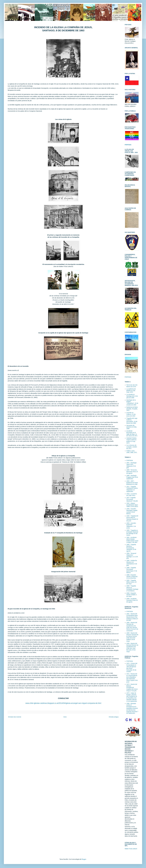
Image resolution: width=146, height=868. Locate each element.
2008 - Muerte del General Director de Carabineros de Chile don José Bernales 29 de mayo (132, 647)
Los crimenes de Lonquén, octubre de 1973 (132, 447)
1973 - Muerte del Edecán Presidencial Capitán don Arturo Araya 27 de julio (132, 687)
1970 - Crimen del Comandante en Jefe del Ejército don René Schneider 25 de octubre (132, 667)
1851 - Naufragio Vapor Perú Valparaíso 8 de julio (131, 465)
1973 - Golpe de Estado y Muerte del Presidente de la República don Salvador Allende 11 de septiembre (132, 697)
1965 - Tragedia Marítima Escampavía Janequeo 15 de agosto (131, 548)
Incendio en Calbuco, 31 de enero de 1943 (131, 414)
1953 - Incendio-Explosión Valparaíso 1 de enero (131, 526)
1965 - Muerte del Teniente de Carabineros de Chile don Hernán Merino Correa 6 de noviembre (132, 627)
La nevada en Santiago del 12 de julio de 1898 (132, 396)
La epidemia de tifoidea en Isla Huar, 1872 (131, 391)
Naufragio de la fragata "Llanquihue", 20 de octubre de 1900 (132, 402)
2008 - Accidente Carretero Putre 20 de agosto (132, 600)
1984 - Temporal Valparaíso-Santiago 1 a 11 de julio (132, 556)
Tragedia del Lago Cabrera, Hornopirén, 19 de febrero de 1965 (132, 421)
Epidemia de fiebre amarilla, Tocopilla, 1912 (132, 409)
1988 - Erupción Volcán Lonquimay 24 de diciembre (132, 577)
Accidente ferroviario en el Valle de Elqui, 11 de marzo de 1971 (132, 433)
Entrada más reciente (15, 717)
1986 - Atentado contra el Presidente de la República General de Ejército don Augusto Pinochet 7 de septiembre (132, 708)
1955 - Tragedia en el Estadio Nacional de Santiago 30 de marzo (132, 533)
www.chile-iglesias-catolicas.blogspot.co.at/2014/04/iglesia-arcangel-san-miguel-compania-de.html (63, 703)
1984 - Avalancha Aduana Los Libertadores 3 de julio (132, 563)
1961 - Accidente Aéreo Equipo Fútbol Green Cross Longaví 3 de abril (132, 540)
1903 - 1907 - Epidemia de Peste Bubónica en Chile (132, 483)
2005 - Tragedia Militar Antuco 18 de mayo (131, 582)
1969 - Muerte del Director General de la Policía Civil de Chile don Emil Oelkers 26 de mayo (132, 637)
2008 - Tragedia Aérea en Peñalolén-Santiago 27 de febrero (132, 588)
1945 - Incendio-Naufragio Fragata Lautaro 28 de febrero (132, 511)
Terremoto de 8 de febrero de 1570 (132, 386)
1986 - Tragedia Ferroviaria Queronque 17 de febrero (132, 570)
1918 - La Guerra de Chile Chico (132, 495)
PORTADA (128, 377)
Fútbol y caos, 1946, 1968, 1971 (132, 452)
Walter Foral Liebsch (131, 849)
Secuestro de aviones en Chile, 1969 (132, 427)
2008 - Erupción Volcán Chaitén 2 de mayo (132, 595)
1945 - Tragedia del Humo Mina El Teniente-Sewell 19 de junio (132, 518)
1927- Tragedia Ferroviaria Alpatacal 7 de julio (132, 499)
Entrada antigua (114, 717)
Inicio (65, 717)
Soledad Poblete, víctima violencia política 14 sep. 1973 (132, 440)
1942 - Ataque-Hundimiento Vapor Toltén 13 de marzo (132, 505)
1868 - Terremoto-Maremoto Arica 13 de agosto (132, 472)
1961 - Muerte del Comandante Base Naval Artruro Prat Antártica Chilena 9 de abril (132, 617)
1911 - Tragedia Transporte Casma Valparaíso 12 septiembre (132, 489)
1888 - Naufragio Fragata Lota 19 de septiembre (132, 477)
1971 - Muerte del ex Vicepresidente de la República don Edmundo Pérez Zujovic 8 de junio (132, 678)
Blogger (84, 859)
